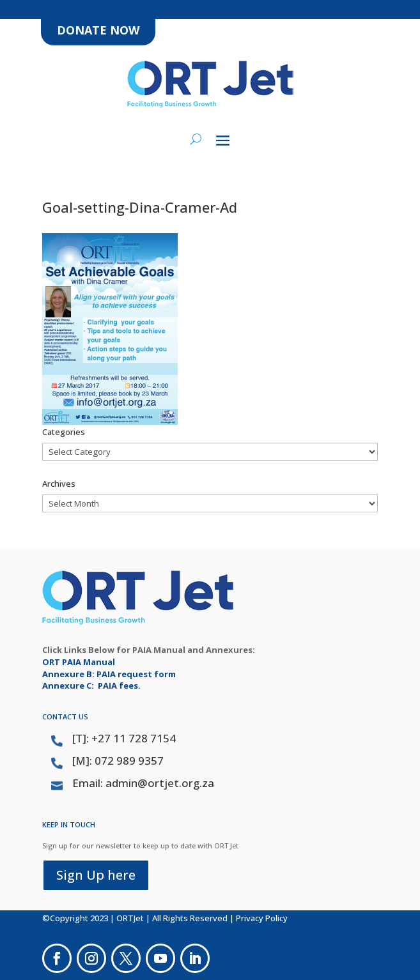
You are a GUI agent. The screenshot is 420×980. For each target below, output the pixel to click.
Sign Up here (96, 875)
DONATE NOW (98, 30)
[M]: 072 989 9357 (118, 761)
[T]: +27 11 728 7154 (124, 738)
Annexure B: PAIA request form (109, 674)
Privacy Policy (262, 918)
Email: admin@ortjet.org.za (143, 783)
